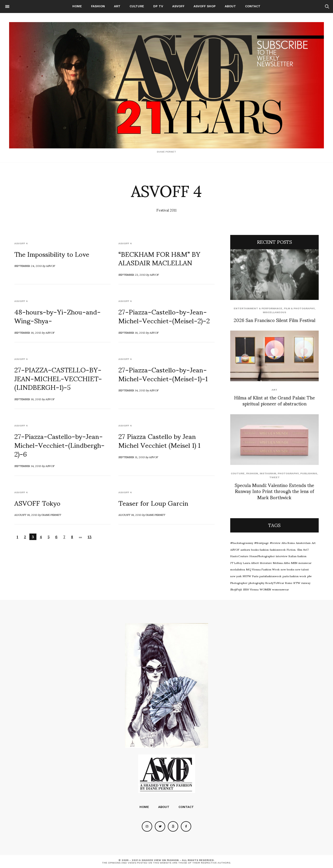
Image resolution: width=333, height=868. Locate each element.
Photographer (239, 583)
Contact (253, 6)
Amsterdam (303, 543)
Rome (289, 583)
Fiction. (292, 549)
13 (90, 537)
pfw (309, 576)
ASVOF (51, 266)
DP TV (158, 6)
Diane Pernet (51, 515)
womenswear (280, 589)
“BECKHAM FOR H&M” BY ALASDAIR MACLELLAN (159, 258)
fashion (264, 549)
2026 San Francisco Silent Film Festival (274, 320)
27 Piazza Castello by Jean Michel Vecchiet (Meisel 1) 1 (159, 440)
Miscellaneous (274, 312)
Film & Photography (299, 308)
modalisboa (238, 569)
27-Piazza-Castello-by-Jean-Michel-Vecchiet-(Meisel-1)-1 (163, 374)
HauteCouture (239, 556)
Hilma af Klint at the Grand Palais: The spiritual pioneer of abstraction (274, 400)
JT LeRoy (236, 563)
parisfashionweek (270, 576)
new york (236, 576)
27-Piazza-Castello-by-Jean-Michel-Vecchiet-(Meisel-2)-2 (164, 316)
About (230, 6)
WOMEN (265, 589)
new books (287, 569)
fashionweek (278, 549)
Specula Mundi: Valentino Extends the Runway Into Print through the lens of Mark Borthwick (274, 491)
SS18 (246, 589)
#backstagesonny (242, 543)
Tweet (274, 477)
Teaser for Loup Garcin (153, 503)
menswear (305, 563)
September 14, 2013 (132, 390)
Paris (255, 576)
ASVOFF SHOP (205, 6)
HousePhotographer (262, 556)
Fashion (98, 6)
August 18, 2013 (26, 515)
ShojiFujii (236, 589)
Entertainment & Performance (258, 308)
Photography (288, 473)
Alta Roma (288, 543)
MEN (294, 563)
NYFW (247, 576)
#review (275, 543)
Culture (137, 6)
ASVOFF (178, 6)
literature (266, 563)
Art (117, 6)
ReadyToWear (275, 583)
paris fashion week (294, 576)
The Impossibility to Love (52, 254)
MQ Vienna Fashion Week (263, 569)
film (300, 549)
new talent (302, 569)
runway (306, 583)
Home (77, 6)
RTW (297, 583)
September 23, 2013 (132, 274)
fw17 (306, 549)
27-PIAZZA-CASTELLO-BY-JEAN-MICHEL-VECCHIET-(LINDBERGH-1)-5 (58, 378)
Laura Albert (251, 563)
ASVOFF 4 (21, 243)
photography (256, 583)
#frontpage (261, 543)
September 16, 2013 (28, 332)
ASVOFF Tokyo (37, 503)
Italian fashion (297, 556)
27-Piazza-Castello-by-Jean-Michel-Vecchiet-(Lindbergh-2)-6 (59, 445)
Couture (238, 473)
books (255, 549)
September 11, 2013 (132, 457)
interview (282, 556)
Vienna (254, 589)
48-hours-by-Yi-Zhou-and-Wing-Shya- (57, 316)
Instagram (268, 473)
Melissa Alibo (281, 563)
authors (245, 549)
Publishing (309, 473)
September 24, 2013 (28, 266)
